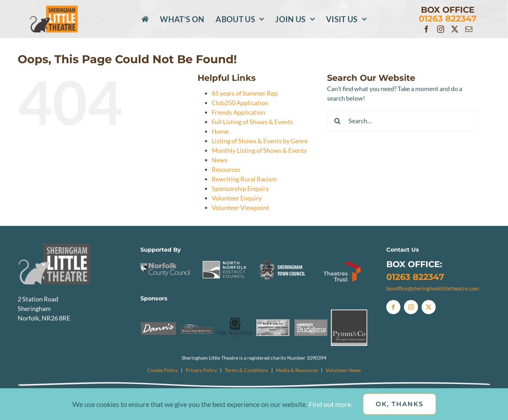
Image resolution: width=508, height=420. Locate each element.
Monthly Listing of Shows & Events (259, 150)
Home (220, 131)
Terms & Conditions (246, 370)
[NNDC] (225, 261)
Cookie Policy (163, 370)
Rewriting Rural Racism (244, 179)
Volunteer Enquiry (237, 198)
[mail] (469, 29)
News (220, 160)
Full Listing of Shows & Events (252, 122)
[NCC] (165, 261)
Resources (226, 169)
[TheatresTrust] (343, 261)
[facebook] (427, 29)
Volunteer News (343, 370)
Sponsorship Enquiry (240, 188)
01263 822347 (415, 277)
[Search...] (402, 121)
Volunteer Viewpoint (240, 208)
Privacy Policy (201, 370)
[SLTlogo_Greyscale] (69, 247)
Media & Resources (297, 370)
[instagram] (441, 29)
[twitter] (455, 29)
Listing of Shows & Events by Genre (260, 141)
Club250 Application (240, 103)
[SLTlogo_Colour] (63, 9)
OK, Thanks (400, 404)
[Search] (338, 121)
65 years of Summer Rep (245, 93)
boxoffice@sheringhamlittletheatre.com (433, 288)
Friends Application (238, 112)
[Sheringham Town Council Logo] (284, 261)
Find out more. (331, 404)
